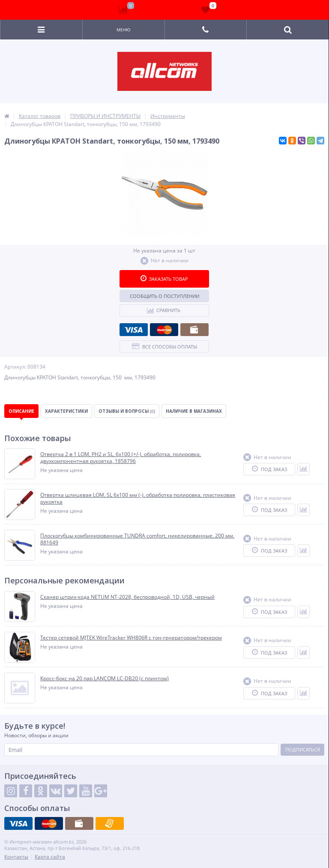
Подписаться (303, 749)
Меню (124, 30)
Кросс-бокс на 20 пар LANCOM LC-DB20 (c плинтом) (105, 679)
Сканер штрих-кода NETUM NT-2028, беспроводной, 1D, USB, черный (127, 597)
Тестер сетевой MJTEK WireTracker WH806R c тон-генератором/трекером (131, 638)
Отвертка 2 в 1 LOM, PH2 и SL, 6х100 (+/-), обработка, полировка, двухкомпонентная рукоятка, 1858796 (121, 458)
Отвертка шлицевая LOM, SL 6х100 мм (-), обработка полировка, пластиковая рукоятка (138, 498)
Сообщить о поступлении (164, 296)
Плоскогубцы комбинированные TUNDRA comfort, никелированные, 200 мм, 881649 (137, 539)
